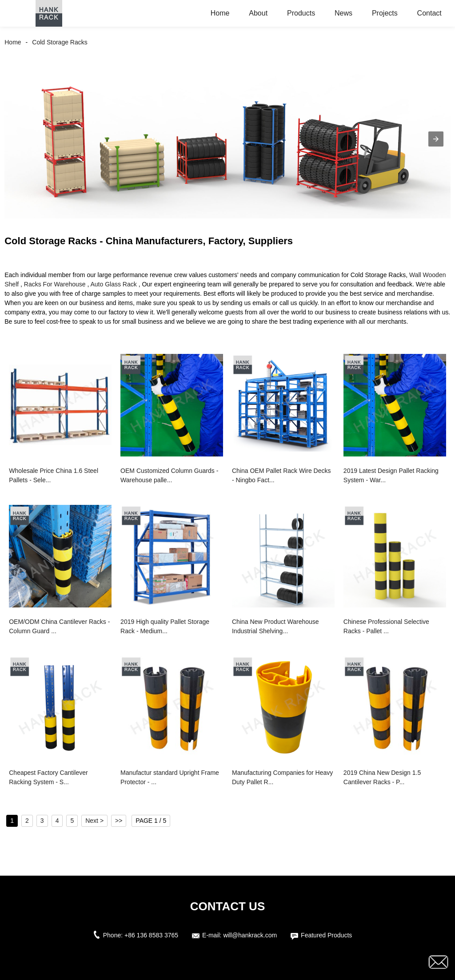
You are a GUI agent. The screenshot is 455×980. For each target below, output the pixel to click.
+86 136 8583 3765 (151, 935)
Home (220, 13)
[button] (436, 139)
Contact (429, 13)
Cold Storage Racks (60, 42)
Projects (385, 13)
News (343, 13)
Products (301, 13)
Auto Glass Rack (113, 284)
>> (119, 821)
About (258, 13)
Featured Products (326, 935)
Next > (94, 821)
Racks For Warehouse (55, 284)
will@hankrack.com (250, 935)
